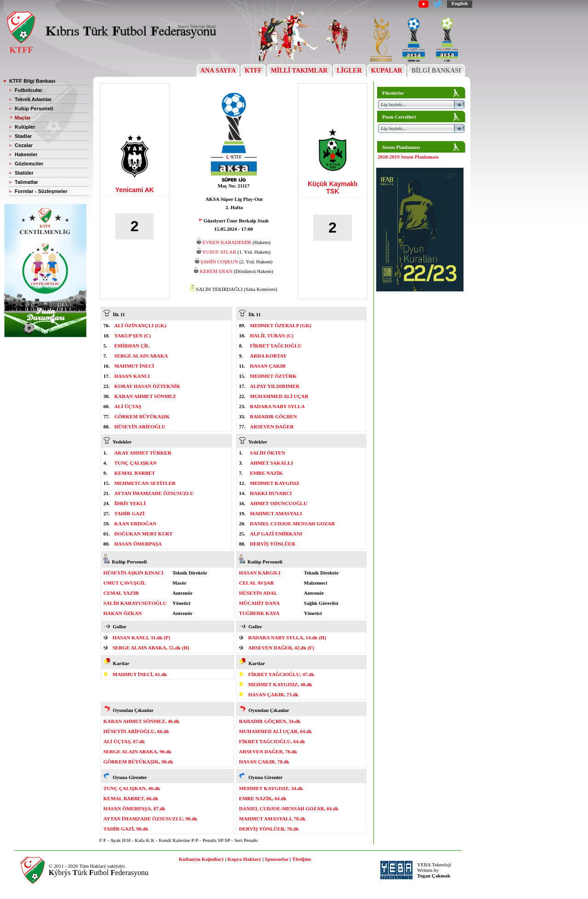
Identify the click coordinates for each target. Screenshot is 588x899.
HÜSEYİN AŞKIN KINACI (133, 573)
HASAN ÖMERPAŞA (138, 544)
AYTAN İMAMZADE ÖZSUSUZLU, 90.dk (150, 819)
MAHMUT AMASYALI (276, 513)
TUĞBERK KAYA (259, 613)
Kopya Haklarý (244, 859)
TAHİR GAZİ (130, 513)
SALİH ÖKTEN (268, 453)
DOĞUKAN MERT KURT (144, 534)
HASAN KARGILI (260, 573)
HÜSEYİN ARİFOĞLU (140, 427)
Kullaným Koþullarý (201, 859)
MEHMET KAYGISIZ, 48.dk (280, 684)
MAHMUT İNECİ (134, 366)
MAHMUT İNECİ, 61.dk (140, 674)
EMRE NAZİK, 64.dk (263, 798)
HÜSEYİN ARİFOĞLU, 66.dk (136, 731)
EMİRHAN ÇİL (132, 346)
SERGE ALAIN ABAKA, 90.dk (137, 751)
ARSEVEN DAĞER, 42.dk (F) (281, 648)
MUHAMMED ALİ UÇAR (279, 396)
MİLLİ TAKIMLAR (299, 71)
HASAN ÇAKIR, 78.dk (264, 762)
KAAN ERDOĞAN (135, 523)
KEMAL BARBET (135, 473)
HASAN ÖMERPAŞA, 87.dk (134, 808)
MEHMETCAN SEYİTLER (145, 483)
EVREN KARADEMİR (227, 242)
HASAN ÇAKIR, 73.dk (273, 694)
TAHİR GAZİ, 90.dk (126, 829)
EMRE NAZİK (266, 473)
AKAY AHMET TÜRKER (143, 453)
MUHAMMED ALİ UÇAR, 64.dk (275, 731)
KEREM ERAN (216, 271)
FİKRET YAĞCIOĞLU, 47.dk (281, 674)
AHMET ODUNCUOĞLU (279, 503)
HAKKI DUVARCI (271, 493)
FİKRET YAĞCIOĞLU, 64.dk (272, 741)
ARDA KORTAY (268, 356)
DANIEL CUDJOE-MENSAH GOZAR (292, 523)
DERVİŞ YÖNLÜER (273, 544)
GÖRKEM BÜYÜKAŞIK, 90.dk (138, 762)
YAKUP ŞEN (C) (133, 336)
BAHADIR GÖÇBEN (273, 416)
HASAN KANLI (132, 376)
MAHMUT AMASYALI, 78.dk (272, 819)
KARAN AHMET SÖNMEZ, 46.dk (141, 721)
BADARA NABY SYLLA (277, 406)
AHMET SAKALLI (271, 463)
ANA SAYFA (218, 71)
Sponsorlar (277, 859)
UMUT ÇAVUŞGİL (125, 583)
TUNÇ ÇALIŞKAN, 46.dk (132, 788)
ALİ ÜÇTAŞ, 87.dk (124, 741)
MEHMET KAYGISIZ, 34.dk (271, 788)
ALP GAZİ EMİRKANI (276, 534)
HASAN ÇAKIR (268, 366)
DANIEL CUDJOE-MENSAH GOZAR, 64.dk (289, 808)
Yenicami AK (135, 190)
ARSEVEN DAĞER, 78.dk (268, 751)
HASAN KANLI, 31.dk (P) (141, 637)
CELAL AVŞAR (256, 583)
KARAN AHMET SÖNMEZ (145, 396)
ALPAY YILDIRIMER (275, 386)
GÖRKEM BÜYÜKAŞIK (142, 416)
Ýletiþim (302, 859)
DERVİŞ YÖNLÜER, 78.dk (269, 829)
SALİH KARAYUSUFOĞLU (135, 603)
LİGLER (349, 71)
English (460, 3)
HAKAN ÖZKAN (123, 613)
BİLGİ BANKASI (436, 71)
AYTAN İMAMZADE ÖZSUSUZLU (154, 493)
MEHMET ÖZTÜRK (273, 376)
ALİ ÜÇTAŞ (128, 406)
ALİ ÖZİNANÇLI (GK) (140, 325)
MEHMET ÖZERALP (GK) (281, 325)
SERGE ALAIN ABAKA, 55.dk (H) (151, 648)
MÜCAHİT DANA (259, 603)
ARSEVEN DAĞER (272, 427)
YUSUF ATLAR (219, 252)
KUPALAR (387, 71)
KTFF (253, 71)
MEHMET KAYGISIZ (275, 483)
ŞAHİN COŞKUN (220, 262)
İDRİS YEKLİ (130, 503)
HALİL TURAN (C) (272, 336)
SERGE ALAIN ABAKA (141, 356)
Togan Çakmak (434, 876)
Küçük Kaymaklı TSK (333, 188)
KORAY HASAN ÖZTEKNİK (147, 386)
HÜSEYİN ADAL (258, 593)
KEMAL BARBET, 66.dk (131, 798)
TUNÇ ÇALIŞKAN (136, 463)
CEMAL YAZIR (121, 593)
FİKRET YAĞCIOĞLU (276, 346)
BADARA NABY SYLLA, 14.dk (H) (287, 637)
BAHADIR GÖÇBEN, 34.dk (270, 721)
